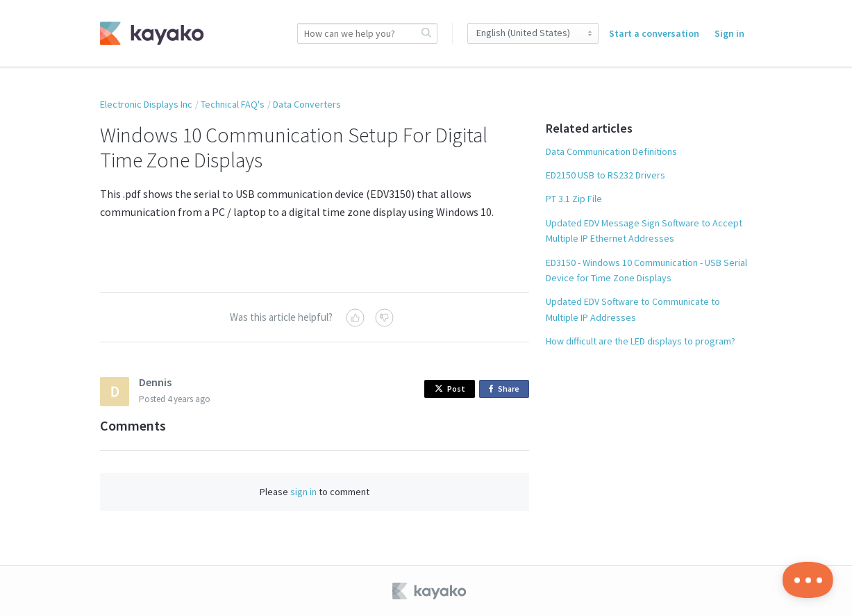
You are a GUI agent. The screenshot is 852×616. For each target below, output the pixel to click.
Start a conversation (654, 33)
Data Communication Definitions (611, 151)
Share (507, 389)
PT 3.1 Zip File (574, 199)
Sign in (729, 33)
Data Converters (307, 104)
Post (450, 389)
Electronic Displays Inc (146, 104)
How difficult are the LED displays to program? (641, 341)
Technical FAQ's (233, 104)
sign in (303, 492)
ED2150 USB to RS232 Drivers (605, 175)
